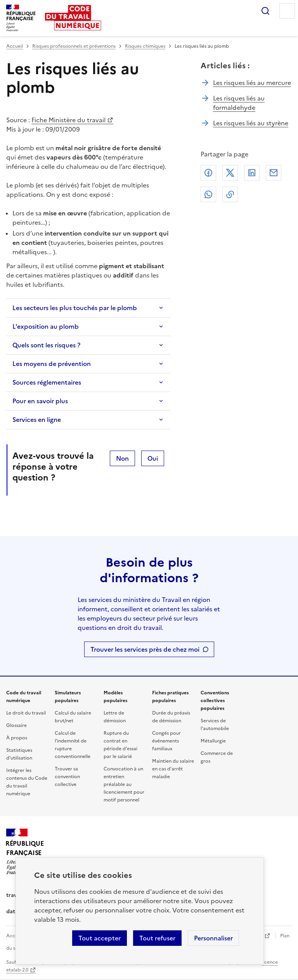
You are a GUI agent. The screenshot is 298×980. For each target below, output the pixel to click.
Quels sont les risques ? (46, 345)
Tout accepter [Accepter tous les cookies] (100, 938)
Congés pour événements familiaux (166, 741)
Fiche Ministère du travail (68, 120)
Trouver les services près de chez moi (145, 649)
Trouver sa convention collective (67, 777)
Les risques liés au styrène (251, 123)
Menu (287, 11)
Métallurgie (213, 741)
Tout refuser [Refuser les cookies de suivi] (157, 938)
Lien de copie (230, 194)
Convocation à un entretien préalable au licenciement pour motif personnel (124, 784)
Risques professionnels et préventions (74, 46)
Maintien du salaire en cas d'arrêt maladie (173, 769)
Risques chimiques (145, 46)
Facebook (208, 173)
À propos (17, 738)
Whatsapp (208, 194)
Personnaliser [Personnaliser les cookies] (213, 938)
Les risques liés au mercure (252, 83)
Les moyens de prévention (52, 364)
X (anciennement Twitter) (230, 173)
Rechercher (265, 11)
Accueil (15, 46)
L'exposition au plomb (46, 326)
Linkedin (252, 173)
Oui (153, 458)
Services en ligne (37, 420)
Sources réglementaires (47, 382)
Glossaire (16, 725)
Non (122, 458)
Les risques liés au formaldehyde (239, 103)
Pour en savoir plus (40, 401)
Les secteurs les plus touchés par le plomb (75, 308)
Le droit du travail (26, 713)
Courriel (274, 173)
